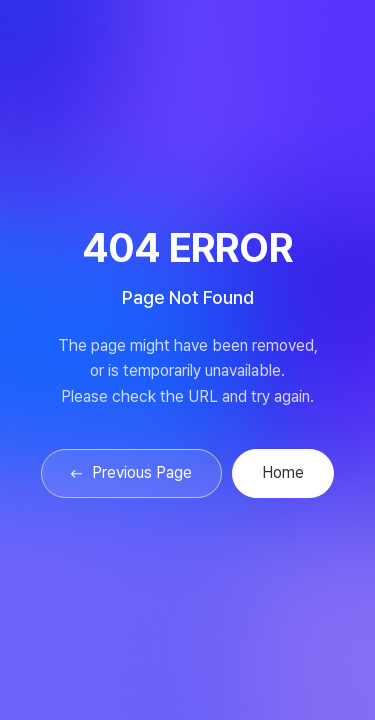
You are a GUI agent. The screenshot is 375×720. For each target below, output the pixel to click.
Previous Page (131, 472)
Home (283, 472)
